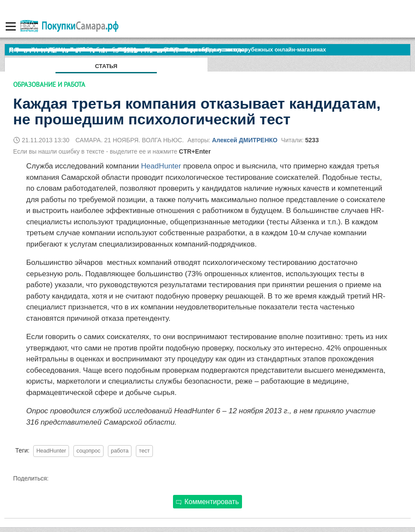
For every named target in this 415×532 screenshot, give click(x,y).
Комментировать (207, 502)
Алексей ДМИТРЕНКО (245, 140)
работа (120, 451)
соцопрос (88, 451)
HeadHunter (161, 166)
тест (144, 451)
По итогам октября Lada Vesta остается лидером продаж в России (102, 50)
